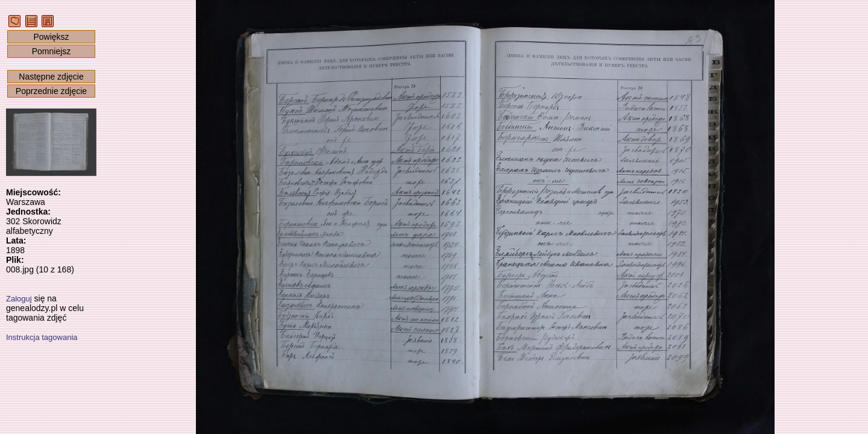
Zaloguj (19, 299)
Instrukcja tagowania (42, 337)
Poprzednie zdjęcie (51, 91)
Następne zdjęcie (51, 77)
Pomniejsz (52, 51)
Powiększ (51, 37)
